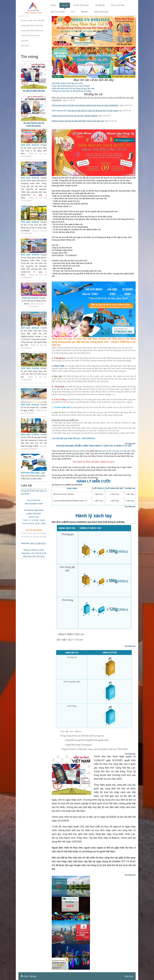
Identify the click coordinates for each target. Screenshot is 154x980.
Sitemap (33, 976)
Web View (129, 976)
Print (25, 976)
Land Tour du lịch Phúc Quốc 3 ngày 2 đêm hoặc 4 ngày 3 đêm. (33, 476)
